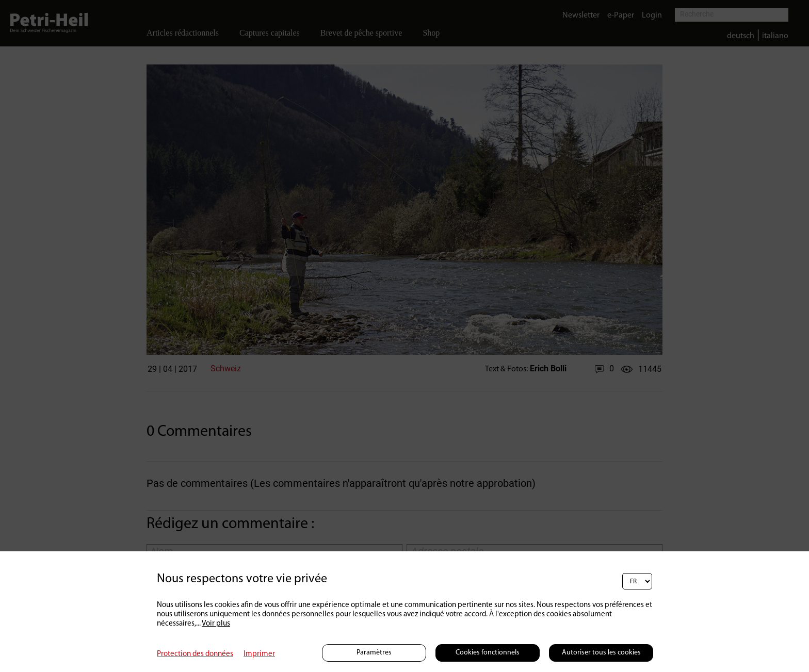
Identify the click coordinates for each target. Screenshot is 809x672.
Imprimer (259, 654)
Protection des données (195, 654)
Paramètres (374, 653)
